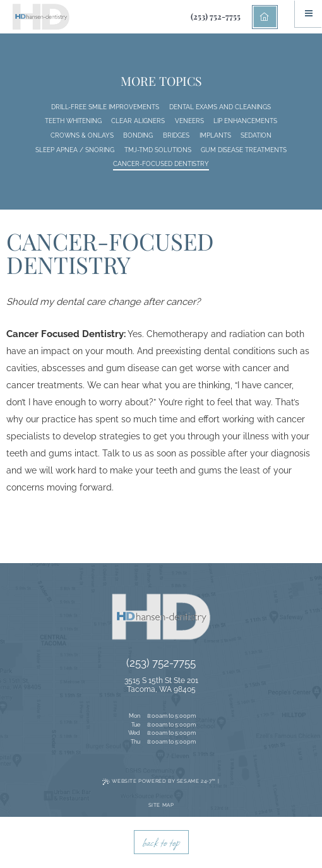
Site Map (161, 805)
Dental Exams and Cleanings (220, 107)
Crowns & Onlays (82, 135)
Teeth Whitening (73, 121)
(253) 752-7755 (216, 16)
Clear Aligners (138, 121)
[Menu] (308, 14)
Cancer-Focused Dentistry (161, 164)
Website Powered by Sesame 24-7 (159, 782)
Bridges (176, 135)
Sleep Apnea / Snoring (75, 150)
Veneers (189, 121)
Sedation (256, 135)
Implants (215, 135)
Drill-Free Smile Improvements (105, 107)
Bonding (138, 135)
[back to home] (265, 17)
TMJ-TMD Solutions (158, 150)
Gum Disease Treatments (244, 150)
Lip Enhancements (245, 121)
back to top (161, 842)
